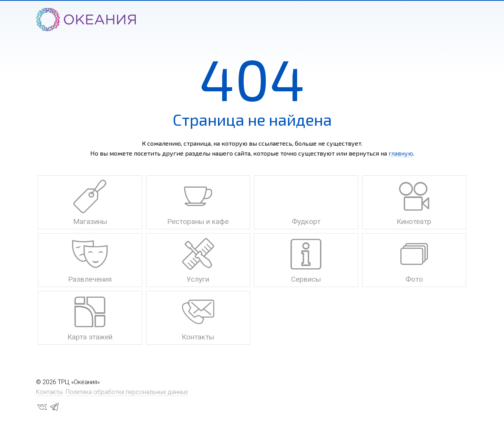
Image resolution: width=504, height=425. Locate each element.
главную (401, 153)
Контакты (49, 392)
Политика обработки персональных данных (127, 392)
